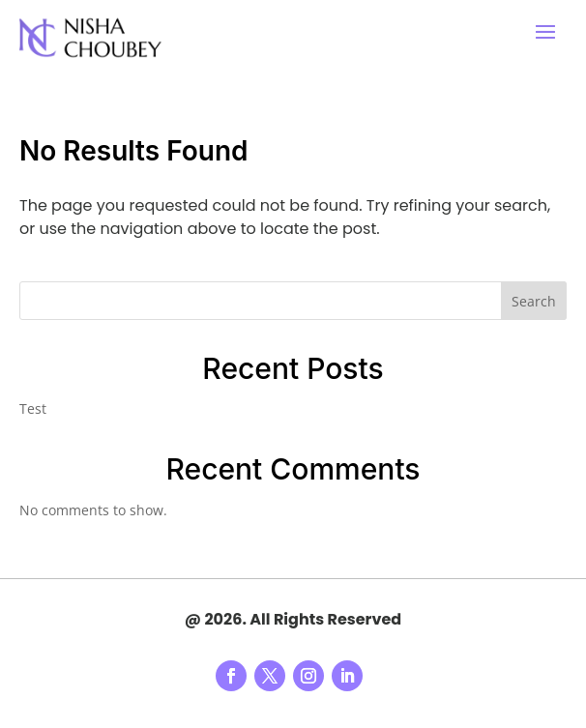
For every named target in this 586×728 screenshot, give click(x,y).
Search (534, 301)
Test (33, 408)
